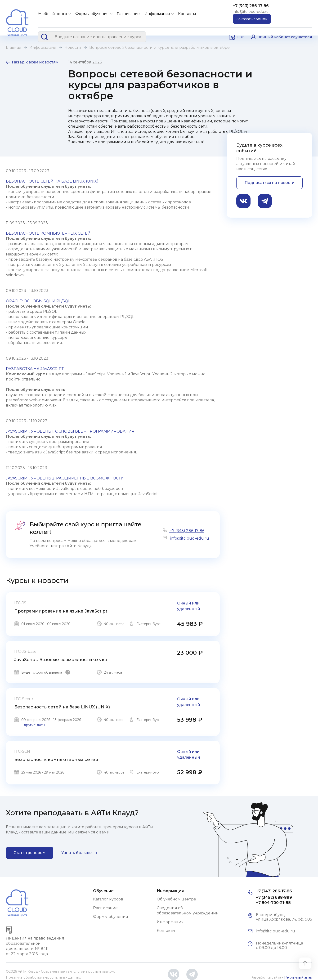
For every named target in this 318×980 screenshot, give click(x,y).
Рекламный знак (298, 977)
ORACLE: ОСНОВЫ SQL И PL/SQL (38, 301)
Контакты (187, 14)
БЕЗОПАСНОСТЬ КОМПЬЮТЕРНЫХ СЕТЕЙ (48, 233)
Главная (14, 47)
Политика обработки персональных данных (43, 977)
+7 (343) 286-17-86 (251, 6)
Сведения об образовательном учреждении (188, 911)
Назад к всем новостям (35, 62)
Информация (157, 14)
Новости (73, 47)
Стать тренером (30, 853)
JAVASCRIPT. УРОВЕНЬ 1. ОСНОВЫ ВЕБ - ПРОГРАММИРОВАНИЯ (70, 431)
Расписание (128, 14)
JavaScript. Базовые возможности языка (60, 660)
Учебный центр (52, 14)
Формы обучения (92, 14)
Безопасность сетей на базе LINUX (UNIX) (62, 707)
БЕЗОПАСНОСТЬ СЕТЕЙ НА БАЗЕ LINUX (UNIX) (52, 181)
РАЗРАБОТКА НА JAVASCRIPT (35, 369)
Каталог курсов (108, 899)
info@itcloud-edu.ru (251, 11)
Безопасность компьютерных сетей (56, 760)
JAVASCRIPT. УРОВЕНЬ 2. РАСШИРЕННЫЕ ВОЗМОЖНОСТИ (65, 478)
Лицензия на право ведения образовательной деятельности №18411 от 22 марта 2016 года (35, 946)
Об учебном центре (176, 899)
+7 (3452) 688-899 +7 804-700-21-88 (274, 900)
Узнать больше (76, 853)
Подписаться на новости (270, 183)
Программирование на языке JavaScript (61, 611)
